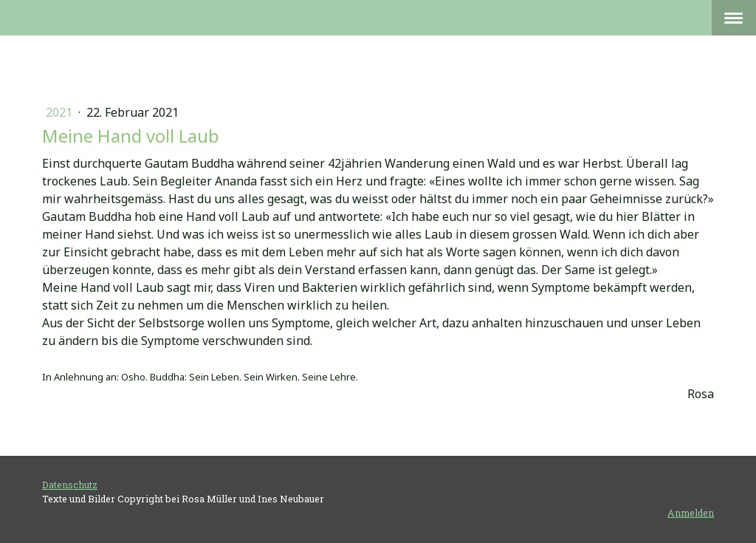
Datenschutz (70, 485)
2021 (61, 112)
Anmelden (691, 513)
